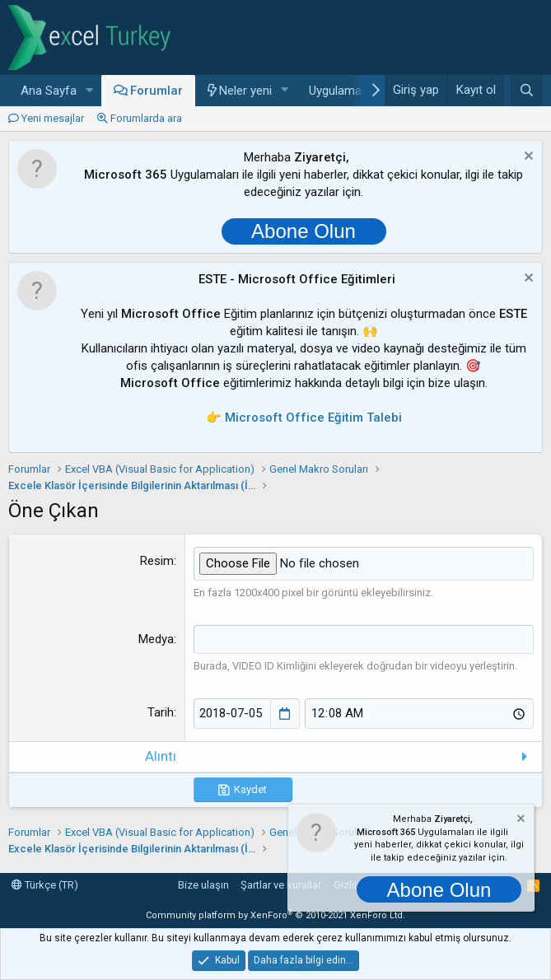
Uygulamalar (342, 91)
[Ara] (527, 91)
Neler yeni (245, 91)
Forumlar (156, 91)
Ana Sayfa (49, 91)
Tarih (161, 712)
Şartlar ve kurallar (281, 885)
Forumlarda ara (146, 118)
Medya (156, 639)
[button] (90, 91)
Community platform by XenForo (275, 915)
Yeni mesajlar (53, 118)
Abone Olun (304, 231)
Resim (157, 561)
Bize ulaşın (203, 885)
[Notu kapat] (527, 158)
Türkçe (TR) (45, 885)
